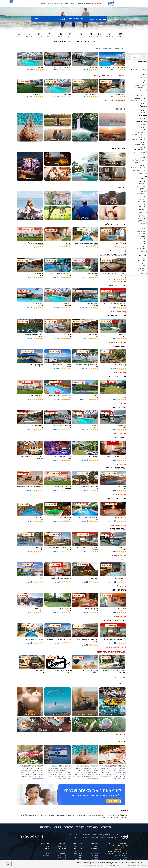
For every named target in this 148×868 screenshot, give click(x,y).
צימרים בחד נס (78, 848)
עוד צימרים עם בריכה (119, 434)
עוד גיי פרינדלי (121, 586)
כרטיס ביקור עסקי (46, 827)
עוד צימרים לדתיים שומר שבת (117, 342)
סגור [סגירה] (9, 864)
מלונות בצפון (46, 856)
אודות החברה (124, 859)
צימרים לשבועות (97, 4)
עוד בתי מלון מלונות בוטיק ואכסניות (116, 647)
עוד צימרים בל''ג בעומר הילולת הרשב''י (114, 281)
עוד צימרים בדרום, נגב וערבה (117, 495)
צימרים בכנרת (95, 856)
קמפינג (64, 859)
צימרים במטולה (78, 854)
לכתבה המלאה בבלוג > (37, 779)
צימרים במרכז (95, 848)
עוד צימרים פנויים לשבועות (118, 312)
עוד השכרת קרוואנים (119, 373)
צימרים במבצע (62, 846)
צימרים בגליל (95, 859)
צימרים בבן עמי (78, 856)
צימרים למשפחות (70, 4)
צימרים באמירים (78, 846)
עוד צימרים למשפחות (119, 617)
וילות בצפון (47, 848)
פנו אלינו (105, 817)
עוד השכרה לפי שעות (119, 464)
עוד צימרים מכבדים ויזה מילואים (116, 251)
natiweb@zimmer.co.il (121, 856)
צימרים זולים (63, 848)
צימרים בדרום (95, 850)
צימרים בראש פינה (77, 859)
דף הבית (125, 857)
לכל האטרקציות (120, 735)
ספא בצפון (47, 852)
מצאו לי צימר (50, 4)
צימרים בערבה (95, 854)
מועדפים (43, 4)
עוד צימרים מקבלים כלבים (118, 403)
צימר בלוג (58, 827)
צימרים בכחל (79, 852)
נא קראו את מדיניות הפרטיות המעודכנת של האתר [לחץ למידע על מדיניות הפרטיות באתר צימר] (99, 866)
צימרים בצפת (79, 858)
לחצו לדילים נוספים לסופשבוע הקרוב (114, 100)
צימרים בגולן (95, 858)
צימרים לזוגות (79, 4)
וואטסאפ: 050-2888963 (121, 850)
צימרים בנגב (95, 852)
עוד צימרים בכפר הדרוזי (118, 556)
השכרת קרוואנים (59, 4)
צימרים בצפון (87, 4)
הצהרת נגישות (68, 827)
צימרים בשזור (79, 850)
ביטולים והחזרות (92, 827)
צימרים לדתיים (62, 852)
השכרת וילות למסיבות (44, 850)
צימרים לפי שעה (62, 858)
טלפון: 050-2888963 (122, 848)
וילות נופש (47, 846)
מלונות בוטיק (46, 854)
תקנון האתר (80, 827)
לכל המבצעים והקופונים (118, 677)
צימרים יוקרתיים (62, 850)
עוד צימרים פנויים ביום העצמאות (116, 525)
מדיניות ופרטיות (106, 827)
